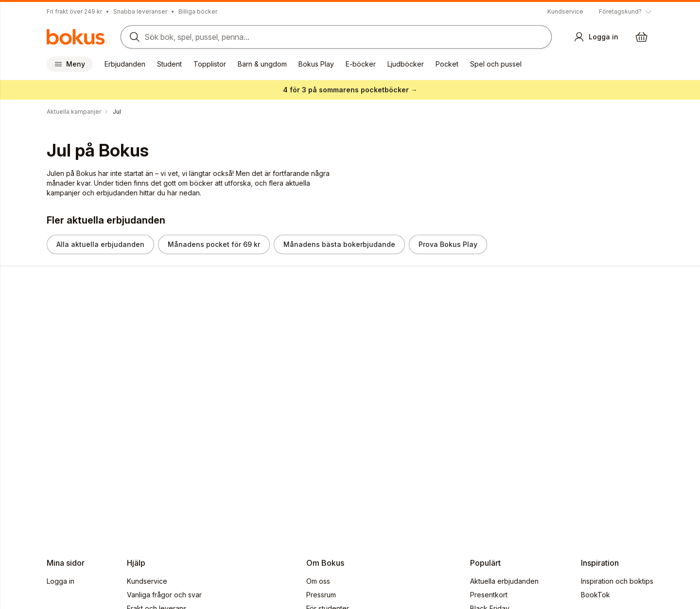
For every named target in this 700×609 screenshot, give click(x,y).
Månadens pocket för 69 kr (214, 244)
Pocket (447, 64)
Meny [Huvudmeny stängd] (70, 64)
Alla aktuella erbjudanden (100, 244)
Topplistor (210, 64)
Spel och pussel (496, 64)
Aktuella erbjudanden (504, 581)
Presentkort (489, 595)
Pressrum (321, 595)
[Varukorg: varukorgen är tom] (642, 37)
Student (169, 64)
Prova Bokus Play (448, 244)
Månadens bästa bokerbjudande (339, 244)
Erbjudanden (125, 64)
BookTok (595, 595)
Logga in (61, 581)
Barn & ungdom (262, 64)
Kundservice (565, 11)
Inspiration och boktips (617, 581)
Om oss (318, 581)
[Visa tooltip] (626, 12)
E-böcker (361, 64)
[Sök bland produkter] (336, 37)
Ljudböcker (406, 64)
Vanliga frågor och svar (164, 595)
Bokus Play (316, 64)
